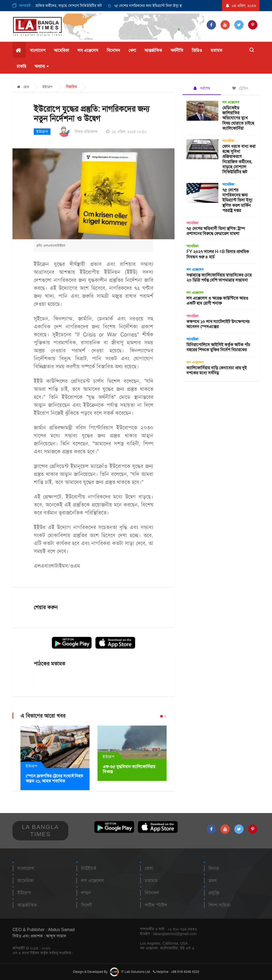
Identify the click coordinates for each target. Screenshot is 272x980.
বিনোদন (113, 50)
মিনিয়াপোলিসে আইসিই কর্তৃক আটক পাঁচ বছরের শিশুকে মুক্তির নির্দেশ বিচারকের (218, 347)
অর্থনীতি (177, 50)
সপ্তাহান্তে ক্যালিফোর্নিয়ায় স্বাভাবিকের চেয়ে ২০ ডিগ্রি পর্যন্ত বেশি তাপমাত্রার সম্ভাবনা (219, 278)
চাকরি (21, 66)
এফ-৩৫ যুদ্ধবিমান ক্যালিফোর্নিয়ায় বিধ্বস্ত (129, 769)
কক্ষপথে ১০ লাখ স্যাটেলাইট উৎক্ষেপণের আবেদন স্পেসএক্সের (218, 324)
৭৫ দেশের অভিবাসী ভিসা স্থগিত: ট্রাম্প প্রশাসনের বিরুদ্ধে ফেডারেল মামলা (216, 231)
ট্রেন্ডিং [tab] (240, 88)
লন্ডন (86, 893)
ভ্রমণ (212, 881)
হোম (23, 87)
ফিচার (214, 868)
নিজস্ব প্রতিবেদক (86, 132)
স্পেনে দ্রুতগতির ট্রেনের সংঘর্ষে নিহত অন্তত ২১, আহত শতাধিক (54, 778)
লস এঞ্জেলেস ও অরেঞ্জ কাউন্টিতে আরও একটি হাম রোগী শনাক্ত (217, 301)
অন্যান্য (42, 66)
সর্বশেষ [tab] (202, 88)
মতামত (216, 50)
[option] (165, 6)
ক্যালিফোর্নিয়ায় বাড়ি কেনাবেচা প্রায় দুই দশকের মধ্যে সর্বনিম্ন (217, 370)
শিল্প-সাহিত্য (220, 905)
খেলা (132, 50)
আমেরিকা (61, 50)
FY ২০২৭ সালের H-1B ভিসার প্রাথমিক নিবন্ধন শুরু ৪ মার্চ (218, 254)
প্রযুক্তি (214, 893)
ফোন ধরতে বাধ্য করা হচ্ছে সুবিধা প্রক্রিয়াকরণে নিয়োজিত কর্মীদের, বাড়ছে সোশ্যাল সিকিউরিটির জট (239, 159)
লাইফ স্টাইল (156, 905)
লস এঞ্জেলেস (88, 50)
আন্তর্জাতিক (153, 50)
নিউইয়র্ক (89, 868)
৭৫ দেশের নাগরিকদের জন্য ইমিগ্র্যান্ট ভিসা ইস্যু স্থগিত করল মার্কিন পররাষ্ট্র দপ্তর (171, 6)
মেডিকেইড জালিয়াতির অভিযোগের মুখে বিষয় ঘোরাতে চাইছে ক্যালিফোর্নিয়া (238, 118)
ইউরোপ (47, 87)
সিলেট (86, 905)
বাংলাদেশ (38, 50)
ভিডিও (197, 50)
